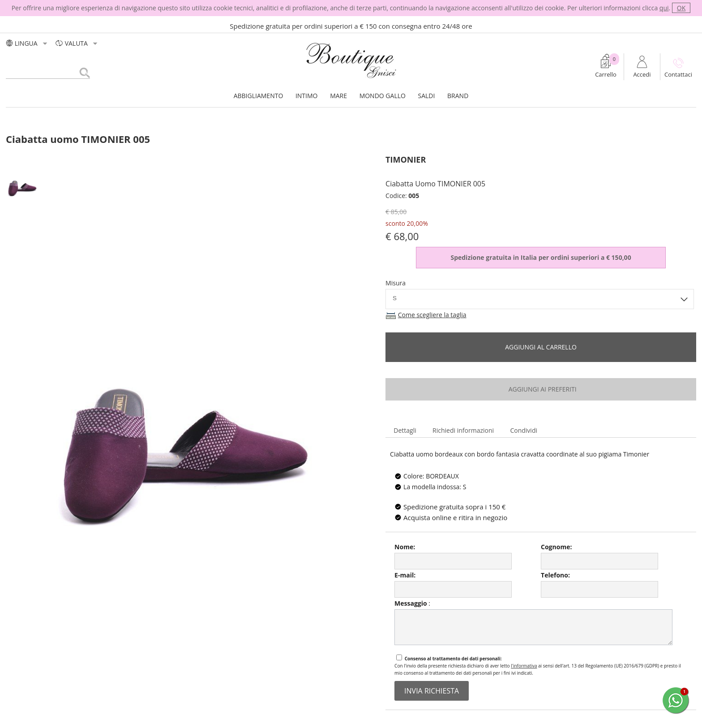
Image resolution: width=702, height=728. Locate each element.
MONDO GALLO (383, 96)
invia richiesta (432, 691)
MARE (338, 96)
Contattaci (678, 74)
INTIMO (307, 96)
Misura (396, 283)
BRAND (458, 96)
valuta (77, 43)
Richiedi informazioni (463, 430)
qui (664, 8)
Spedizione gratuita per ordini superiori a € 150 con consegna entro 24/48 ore (351, 26)
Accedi (642, 74)
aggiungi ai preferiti (541, 389)
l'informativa (524, 666)
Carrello (606, 74)
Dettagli (405, 430)
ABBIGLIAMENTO (259, 96)
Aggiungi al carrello (541, 347)
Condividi (524, 430)
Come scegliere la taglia (432, 315)
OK (681, 8)
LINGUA (28, 43)
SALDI (427, 96)
